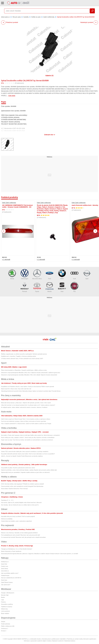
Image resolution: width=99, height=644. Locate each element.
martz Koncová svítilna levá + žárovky (85, 205)
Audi (74, 274)
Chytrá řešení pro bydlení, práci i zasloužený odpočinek (16, 521)
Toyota (37, 287)
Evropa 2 (4, 631)
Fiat (74, 287)
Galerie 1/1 (50, 76)
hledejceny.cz (5, 562)
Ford (49, 274)
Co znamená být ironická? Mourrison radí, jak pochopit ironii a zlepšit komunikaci (23, 537)
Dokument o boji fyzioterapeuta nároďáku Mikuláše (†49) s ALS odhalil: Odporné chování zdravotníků (29, 375)
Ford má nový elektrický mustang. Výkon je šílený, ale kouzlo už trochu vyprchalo (24, 421)
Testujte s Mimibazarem (8, 593)
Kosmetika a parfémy (7, 604)
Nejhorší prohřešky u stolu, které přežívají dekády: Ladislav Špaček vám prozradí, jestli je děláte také (29, 470)
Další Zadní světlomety (9, 203)
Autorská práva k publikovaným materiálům (54, 639)
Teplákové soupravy (7, 607)
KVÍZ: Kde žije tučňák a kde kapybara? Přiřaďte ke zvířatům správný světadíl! (22, 484)
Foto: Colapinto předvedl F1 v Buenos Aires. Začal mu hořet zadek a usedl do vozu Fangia (26, 424)
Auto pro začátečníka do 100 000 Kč (11, 578)
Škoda (12, 274)
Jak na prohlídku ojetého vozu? (10, 573)
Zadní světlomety (49, 17)
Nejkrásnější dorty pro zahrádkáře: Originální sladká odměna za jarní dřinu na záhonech (25, 472)
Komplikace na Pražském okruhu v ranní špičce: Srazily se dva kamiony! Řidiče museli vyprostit (28, 387)
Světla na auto (36, 17)
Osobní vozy (5, 566)
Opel (87, 274)
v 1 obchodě (6, 259)
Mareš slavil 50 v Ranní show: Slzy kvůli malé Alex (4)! (16, 389)
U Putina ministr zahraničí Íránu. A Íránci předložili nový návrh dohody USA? (22, 359)
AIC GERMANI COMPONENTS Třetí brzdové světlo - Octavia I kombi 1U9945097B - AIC (17, 206)
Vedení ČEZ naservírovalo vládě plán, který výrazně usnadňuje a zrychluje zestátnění (25, 452)
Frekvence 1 (5, 628)
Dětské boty (4, 609)
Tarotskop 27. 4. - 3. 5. (7, 500)
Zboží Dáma (5, 569)
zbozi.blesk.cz (5, 571)
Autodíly (26, 17)
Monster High (5, 595)
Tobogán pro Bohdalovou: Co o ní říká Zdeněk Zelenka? (17, 549)
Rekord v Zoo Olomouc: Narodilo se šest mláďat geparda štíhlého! (19, 533)
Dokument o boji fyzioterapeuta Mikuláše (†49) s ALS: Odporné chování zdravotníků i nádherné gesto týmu (31, 373)
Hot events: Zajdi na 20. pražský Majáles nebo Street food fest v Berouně (21, 503)
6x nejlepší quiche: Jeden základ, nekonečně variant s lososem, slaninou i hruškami (24, 407)
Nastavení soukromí (58, 641)
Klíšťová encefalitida (7, 519)
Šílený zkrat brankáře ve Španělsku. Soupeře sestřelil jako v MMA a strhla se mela (24, 370)
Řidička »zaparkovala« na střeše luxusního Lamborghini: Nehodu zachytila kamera (24, 354)
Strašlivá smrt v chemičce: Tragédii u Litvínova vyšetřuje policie (19, 356)
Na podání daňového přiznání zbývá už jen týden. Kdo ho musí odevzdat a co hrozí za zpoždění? (28, 454)
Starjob (3, 622)
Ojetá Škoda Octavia (7, 582)
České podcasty (6, 624)
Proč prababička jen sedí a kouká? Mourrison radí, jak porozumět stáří (21, 535)
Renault (25, 287)
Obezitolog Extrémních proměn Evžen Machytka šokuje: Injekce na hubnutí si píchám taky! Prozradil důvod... (31, 391)
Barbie (3, 597)
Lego (2, 600)
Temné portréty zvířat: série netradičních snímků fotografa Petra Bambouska (22, 486)
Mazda (49, 287)
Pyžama (3, 602)
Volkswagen (25, 274)
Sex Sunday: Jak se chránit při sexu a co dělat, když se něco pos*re (20, 505)
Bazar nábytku (5, 613)
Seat (62, 287)
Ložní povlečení (5, 611)
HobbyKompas (5, 575)
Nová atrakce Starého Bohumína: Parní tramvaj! (14, 489)
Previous (4, 231)
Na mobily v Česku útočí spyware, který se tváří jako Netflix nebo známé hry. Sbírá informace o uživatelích (30, 435)
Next (95, 231)
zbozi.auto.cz (5, 17)
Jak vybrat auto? (6, 585)
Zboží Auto (4, 580)
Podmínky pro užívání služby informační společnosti (81, 639)
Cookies (49, 641)
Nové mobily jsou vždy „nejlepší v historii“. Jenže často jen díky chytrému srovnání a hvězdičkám (28, 437)
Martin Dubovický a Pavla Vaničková (11, 551)
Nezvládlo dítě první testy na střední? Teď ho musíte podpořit (18, 516)
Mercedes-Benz (37, 274)
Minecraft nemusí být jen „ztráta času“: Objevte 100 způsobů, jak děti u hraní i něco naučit (26, 403)
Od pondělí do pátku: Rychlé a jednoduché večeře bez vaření (18, 468)
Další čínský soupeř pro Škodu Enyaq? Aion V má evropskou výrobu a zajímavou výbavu (26, 419)
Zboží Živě (4, 564)
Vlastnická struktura (70, 641)
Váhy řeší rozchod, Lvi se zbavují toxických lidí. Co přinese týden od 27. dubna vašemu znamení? (28, 405)
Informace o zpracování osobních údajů (35, 641)
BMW (62, 274)
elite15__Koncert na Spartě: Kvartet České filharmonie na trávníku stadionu (22, 456)
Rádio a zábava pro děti (8, 626)
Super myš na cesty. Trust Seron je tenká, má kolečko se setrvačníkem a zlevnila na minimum (27, 440)
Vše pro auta (17, 17)
